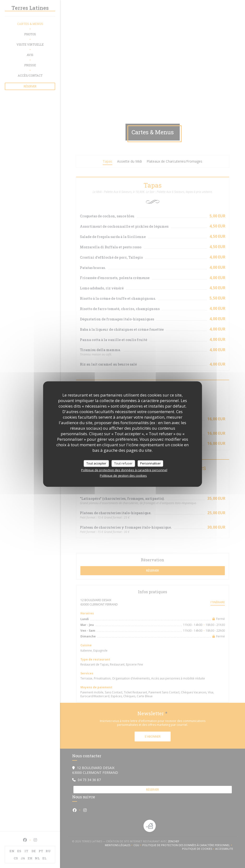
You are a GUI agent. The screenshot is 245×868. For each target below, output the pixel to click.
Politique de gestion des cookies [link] (123, 475)
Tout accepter (96, 463)
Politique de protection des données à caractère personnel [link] (124, 470)
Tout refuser (123, 463)
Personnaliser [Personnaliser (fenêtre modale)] (150, 463)
